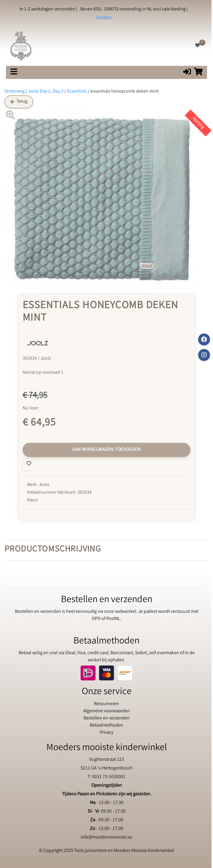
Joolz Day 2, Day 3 (46, 92)
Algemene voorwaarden (107, 711)
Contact (104, 18)
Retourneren (106, 704)
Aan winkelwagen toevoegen (106, 450)
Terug (19, 102)
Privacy (106, 733)
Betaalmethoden (106, 726)
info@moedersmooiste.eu (106, 837)
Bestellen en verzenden (107, 718)
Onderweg (15, 92)
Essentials (77, 92)
